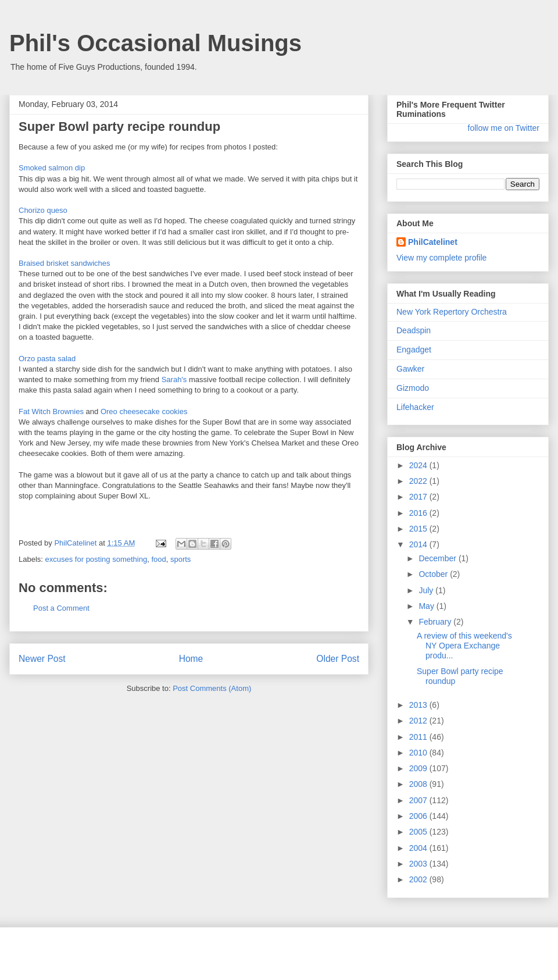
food (158, 559)
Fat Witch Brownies (51, 411)
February (436, 622)
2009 (419, 768)
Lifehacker (415, 407)
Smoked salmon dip (52, 168)
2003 (419, 864)
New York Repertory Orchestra (452, 312)
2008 (419, 784)
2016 (419, 513)
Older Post (338, 659)
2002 (419, 879)
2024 (419, 465)
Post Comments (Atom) (212, 688)
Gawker (410, 369)
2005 (419, 832)
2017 (419, 497)
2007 (419, 800)
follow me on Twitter (504, 128)
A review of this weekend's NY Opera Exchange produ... (464, 646)
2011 (419, 737)
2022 (419, 481)
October (434, 574)
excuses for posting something (96, 559)
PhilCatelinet (433, 242)
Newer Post (42, 659)
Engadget (414, 350)
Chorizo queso (43, 210)
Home (191, 659)
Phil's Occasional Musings (155, 43)
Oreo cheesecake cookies (144, 411)
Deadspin (414, 330)
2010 (419, 753)
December (438, 558)
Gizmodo (413, 388)
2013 (419, 705)
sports (180, 559)
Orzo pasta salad (47, 359)
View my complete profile (441, 258)
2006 (419, 816)
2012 (419, 721)
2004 (419, 848)
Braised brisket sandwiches (65, 263)
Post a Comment (61, 608)
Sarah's (174, 379)
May (427, 606)
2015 (419, 529)
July (427, 590)
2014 (419, 544)
